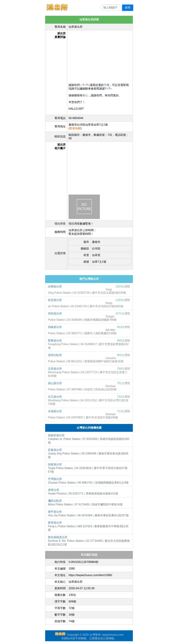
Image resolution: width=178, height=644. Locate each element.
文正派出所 (55, 397)
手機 (106, 85)
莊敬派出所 (55, 450)
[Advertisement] (100, 56)
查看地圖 (75, 128)
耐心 (85, 95)
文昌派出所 (55, 369)
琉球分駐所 (55, 355)
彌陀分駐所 (55, 501)
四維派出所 (55, 327)
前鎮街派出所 (56, 435)
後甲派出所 (55, 512)
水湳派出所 (55, 411)
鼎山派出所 (55, 383)
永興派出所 (55, 286)
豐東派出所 (55, 341)
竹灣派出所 (55, 479)
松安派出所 (55, 300)
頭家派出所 (55, 464)
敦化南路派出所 (58, 537)
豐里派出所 (55, 523)
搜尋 (128, 8)
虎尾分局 (53, 490)
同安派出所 (55, 314)
